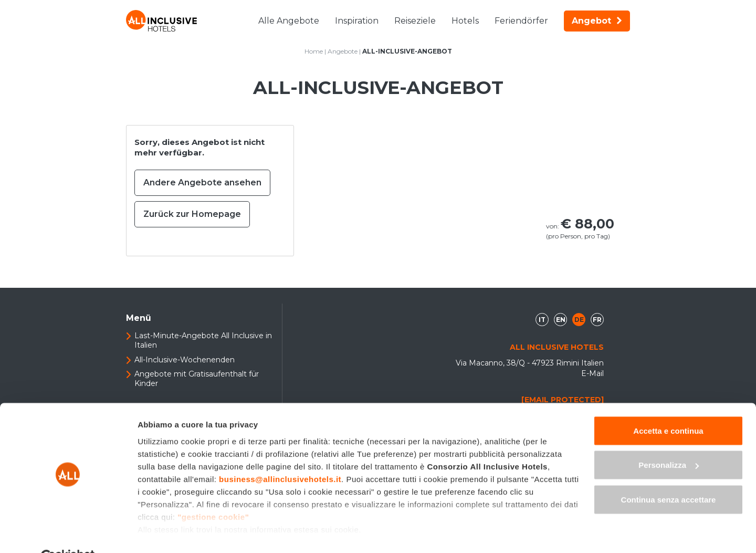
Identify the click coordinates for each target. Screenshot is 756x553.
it (542, 320)
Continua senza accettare (669, 474)
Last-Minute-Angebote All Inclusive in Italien (203, 340)
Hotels (465, 21)
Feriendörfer (521, 21)
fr (597, 320)
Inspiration (357, 21)
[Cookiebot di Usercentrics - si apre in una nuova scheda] (68, 533)
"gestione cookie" (213, 492)
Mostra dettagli (166, 532)
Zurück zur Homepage (192, 214)
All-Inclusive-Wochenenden (185, 360)
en (561, 320)
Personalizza (669, 440)
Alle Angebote (289, 21)
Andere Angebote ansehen (202, 182)
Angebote (343, 51)
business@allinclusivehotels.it (280, 454)
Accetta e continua (668, 406)
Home (314, 51)
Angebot (597, 21)
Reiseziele (415, 21)
